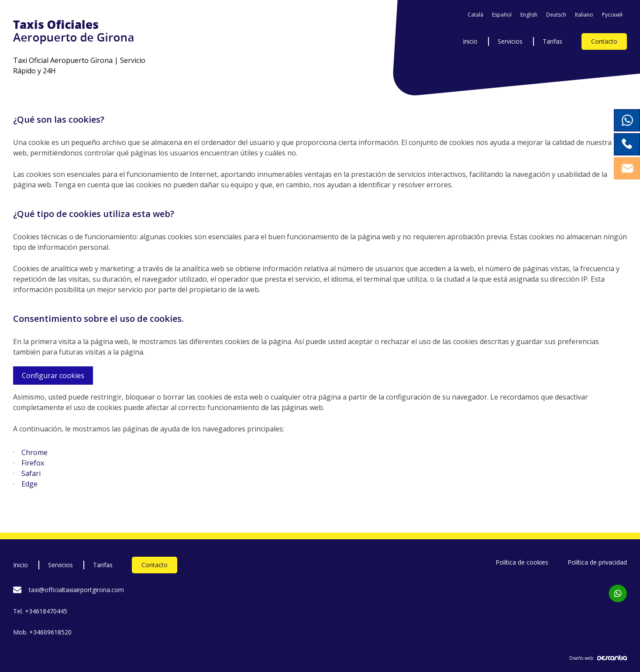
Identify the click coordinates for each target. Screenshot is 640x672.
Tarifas (552, 41)
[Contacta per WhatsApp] (618, 594)
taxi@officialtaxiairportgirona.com (76, 590)
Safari (31, 473)
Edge (29, 484)
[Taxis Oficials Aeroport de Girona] (85, 32)
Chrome (34, 452)
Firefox (33, 463)
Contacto (604, 41)
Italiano (584, 15)
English (529, 15)
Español (502, 15)
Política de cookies (522, 562)
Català (475, 15)
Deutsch (556, 15)
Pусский (612, 15)
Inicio (470, 41)
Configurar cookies (53, 376)
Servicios (510, 41)
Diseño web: (598, 658)
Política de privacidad (597, 562)
